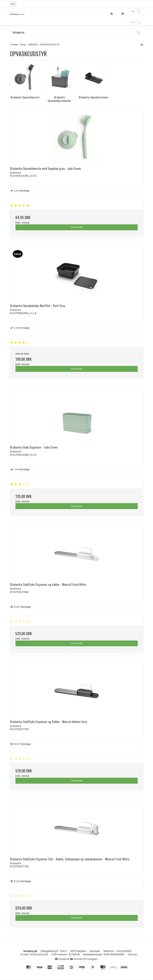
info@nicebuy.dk (39, 954)
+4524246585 (124, 951)
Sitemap (132, 954)
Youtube (76, 959)
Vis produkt (76, 227)
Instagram (91, 959)
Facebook (62, 959)
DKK (13, 4)
